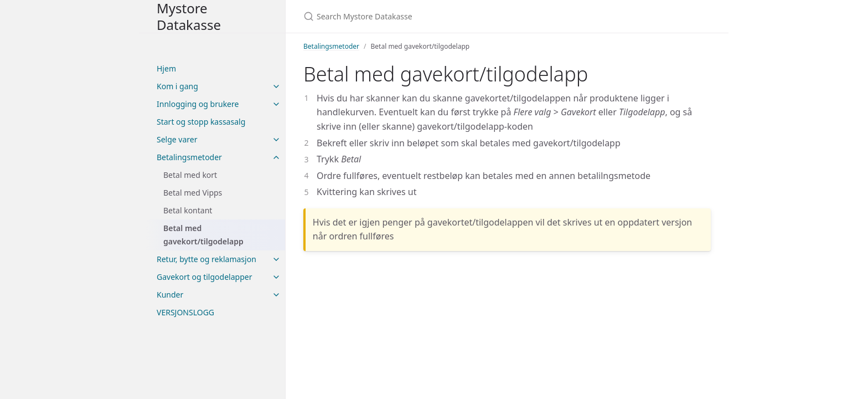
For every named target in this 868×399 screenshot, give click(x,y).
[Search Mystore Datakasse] (434, 16)
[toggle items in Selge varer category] (276, 140)
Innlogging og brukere (198, 104)
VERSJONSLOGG (185, 312)
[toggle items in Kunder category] (276, 295)
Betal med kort (190, 175)
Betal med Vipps (193, 193)
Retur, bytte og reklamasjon (206, 259)
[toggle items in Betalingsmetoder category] (276, 157)
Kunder (170, 295)
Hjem (166, 68)
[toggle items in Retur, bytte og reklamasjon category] (276, 259)
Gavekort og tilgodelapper (204, 277)
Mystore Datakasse (189, 16)
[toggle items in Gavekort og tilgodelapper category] (276, 277)
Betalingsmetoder (189, 157)
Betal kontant (188, 210)
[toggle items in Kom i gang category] (276, 86)
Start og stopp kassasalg (201, 122)
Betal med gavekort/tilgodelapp (203, 235)
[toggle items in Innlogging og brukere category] (276, 104)
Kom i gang (177, 86)
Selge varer (177, 139)
